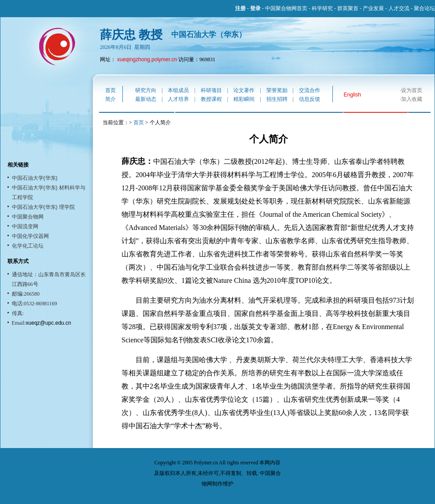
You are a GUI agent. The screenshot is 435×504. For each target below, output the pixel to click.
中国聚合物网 (28, 217)
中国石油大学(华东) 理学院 (43, 207)
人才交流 (399, 8)
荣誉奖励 (277, 90)
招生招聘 (277, 99)
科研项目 (211, 90)
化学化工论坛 (28, 246)
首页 (111, 90)
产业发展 (373, 8)
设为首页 (412, 90)
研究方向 (146, 90)
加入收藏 (412, 99)
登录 (255, 8)
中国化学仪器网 (30, 236)
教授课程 (211, 99)
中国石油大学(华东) (35, 178)
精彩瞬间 (244, 99)
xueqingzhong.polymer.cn (147, 59)
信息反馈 (310, 99)
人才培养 (178, 99)
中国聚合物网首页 (286, 8)
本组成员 (178, 90)
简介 (111, 99)
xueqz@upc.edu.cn (49, 323)
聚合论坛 (424, 8)
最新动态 (146, 99)
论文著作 (244, 90)
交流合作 (310, 90)
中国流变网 (25, 226)
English (352, 95)
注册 (240, 8)
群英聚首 (348, 8)
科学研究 (322, 8)
